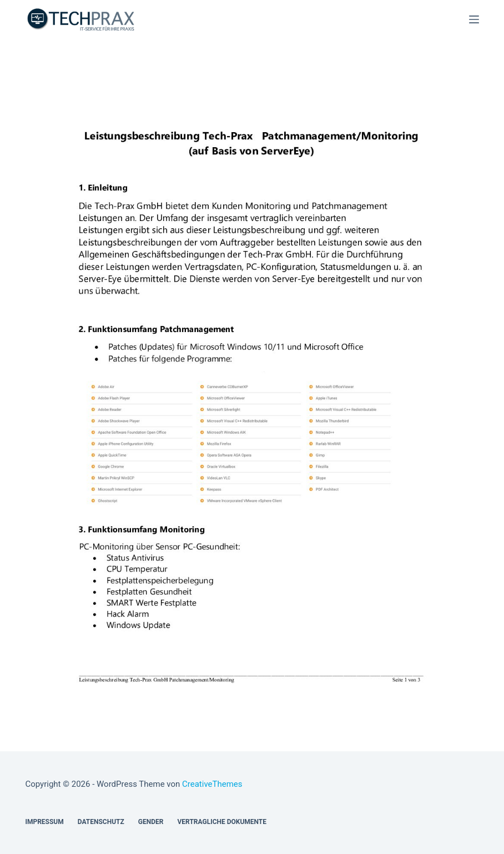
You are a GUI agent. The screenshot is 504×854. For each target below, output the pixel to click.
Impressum (44, 822)
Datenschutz (101, 822)
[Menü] (474, 19)
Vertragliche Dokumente (222, 822)
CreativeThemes (212, 784)
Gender (151, 822)
